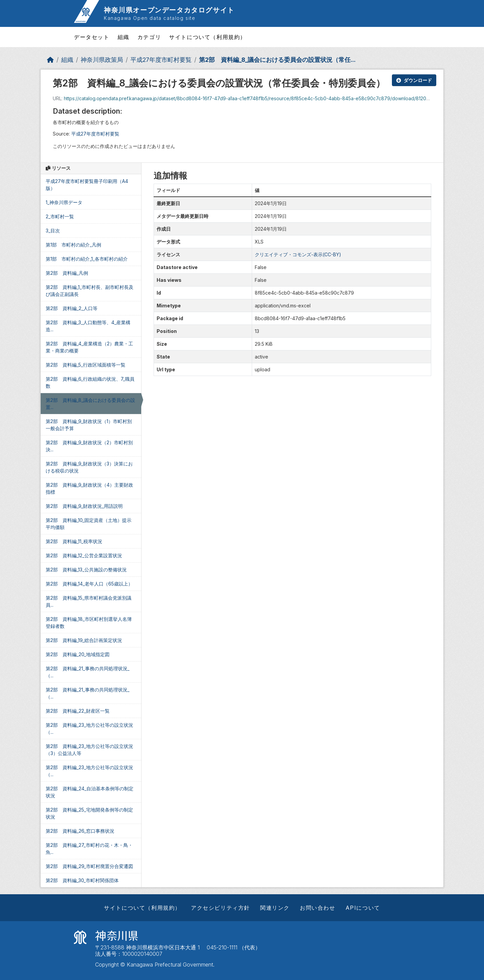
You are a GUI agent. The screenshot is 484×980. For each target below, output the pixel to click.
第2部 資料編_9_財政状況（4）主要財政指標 (89, 488)
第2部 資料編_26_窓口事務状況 (80, 831)
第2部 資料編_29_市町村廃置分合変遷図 (89, 866)
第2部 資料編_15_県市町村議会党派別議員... (89, 601)
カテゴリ (149, 37)
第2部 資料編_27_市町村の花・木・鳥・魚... (89, 849)
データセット (92, 37)
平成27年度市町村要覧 (161, 60)
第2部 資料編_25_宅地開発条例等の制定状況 (89, 813)
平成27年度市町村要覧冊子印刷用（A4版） (87, 185)
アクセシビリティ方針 (220, 908)
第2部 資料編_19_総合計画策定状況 (84, 640)
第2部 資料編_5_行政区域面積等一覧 (86, 365)
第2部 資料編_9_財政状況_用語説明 (84, 506)
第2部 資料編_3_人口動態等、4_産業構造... (88, 326)
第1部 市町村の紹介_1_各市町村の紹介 (87, 259)
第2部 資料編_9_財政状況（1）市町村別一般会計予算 (89, 425)
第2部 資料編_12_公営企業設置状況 (84, 555)
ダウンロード (414, 80)
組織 (124, 37)
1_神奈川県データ (64, 202)
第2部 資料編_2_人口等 (72, 308)
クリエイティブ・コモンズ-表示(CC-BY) (298, 254)
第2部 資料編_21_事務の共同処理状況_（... (88, 672)
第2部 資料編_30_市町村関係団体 (82, 880)
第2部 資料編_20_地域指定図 (78, 654)
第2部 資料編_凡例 (67, 273)
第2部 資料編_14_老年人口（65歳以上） (89, 584)
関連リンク (275, 908)
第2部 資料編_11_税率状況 (74, 541)
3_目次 (53, 231)
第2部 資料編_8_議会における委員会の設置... (90, 404)
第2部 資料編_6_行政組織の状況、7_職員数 (90, 382)
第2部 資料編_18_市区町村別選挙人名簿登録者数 (89, 623)
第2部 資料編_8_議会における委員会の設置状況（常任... (277, 60)
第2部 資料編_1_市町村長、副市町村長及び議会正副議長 (90, 291)
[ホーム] (50, 60)
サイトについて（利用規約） (208, 37)
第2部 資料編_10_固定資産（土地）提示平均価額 (89, 524)
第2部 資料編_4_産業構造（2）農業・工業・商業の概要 (89, 347)
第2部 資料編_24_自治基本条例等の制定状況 (90, 792)
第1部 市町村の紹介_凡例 (73, 245)
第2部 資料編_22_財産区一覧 (78, 711)
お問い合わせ (318, 908)
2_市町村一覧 (60, 216)
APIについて (363, 908)
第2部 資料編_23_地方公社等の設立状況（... (89, 728)
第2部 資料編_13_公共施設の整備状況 (86, 570)
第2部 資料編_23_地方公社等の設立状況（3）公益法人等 (89, 750)
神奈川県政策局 (102, 60)
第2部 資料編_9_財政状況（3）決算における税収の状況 (89, 467)
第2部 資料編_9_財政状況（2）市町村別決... (89, 446)
